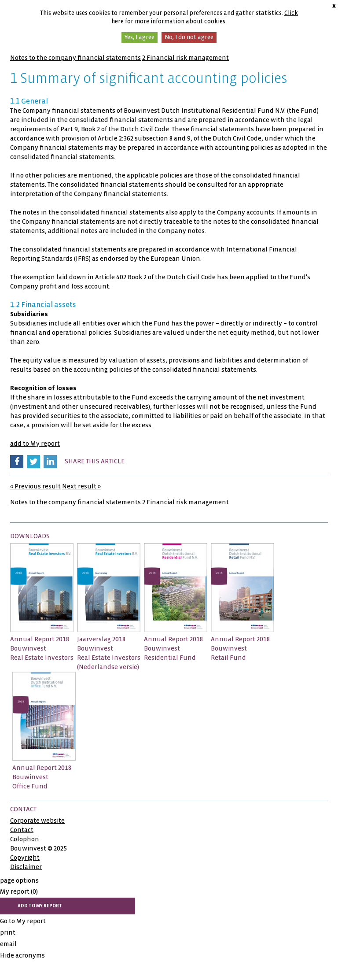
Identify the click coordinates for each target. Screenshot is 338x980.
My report (19, 891)
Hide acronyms (22, 955)
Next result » (81, 486)
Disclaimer (26, 867)
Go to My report (23, 921)
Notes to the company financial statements (75, 58)
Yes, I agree (140, 37)
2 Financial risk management (186, 58)
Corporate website (37, 821)
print (8, 932)
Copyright (25, 858)
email (8, 944)
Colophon (25, 839)
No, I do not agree (189, 37)
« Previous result (35, 486)
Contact (22, 830)
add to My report (35, 444)
